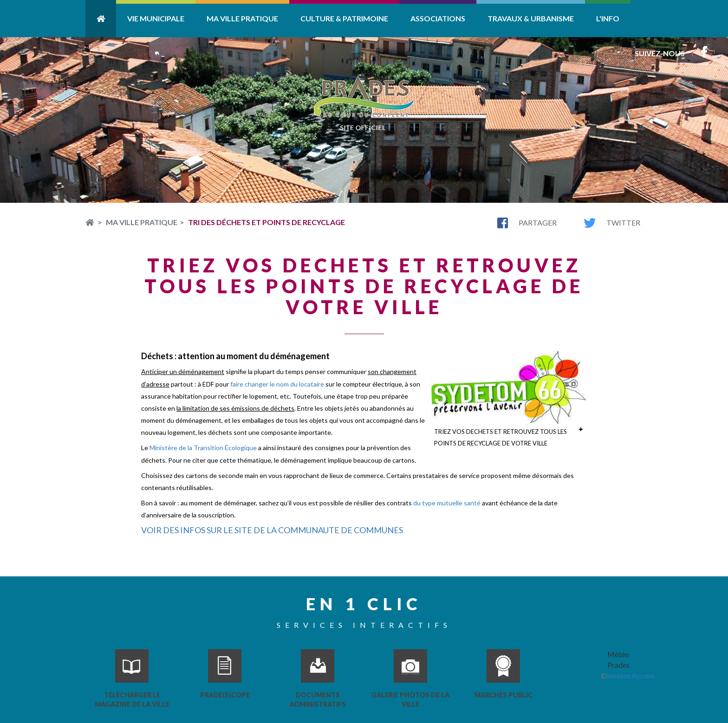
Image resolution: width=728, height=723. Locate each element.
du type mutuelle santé (447, 503)
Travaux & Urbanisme (531, 18)
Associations (438, 18)
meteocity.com (631, 675)
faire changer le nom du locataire (277, 384)
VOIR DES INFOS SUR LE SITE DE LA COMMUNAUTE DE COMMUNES (272, 530)
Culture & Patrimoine (344, 18)
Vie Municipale (156, 18)
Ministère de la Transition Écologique (203, 448)
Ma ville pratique (242, 18)
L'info (608, 18)
